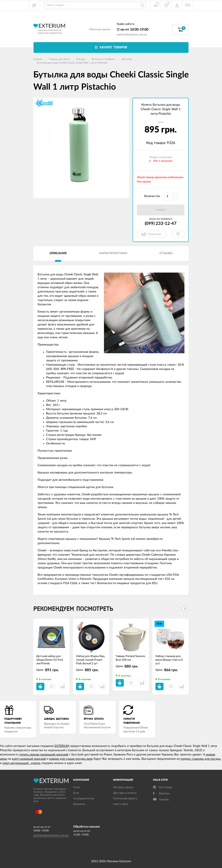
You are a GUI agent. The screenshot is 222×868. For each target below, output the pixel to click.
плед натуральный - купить (22, 763)
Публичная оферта (125, 799)
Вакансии (79, 804)
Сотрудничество (84, 799)
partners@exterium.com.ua (132, 34)
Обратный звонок (100, 29)
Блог (76, 793)
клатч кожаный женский (29, 759)
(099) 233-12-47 (161, 224)
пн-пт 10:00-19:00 (133, 30)
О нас (77, 787)
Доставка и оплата (125, 793)
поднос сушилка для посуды (201, 759)
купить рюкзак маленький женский (44, 755)
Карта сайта (121, 804)
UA (188, 5)
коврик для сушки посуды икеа (71, 759)
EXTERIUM (62, 746)
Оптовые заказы (123, 787)
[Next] (185, 608)
